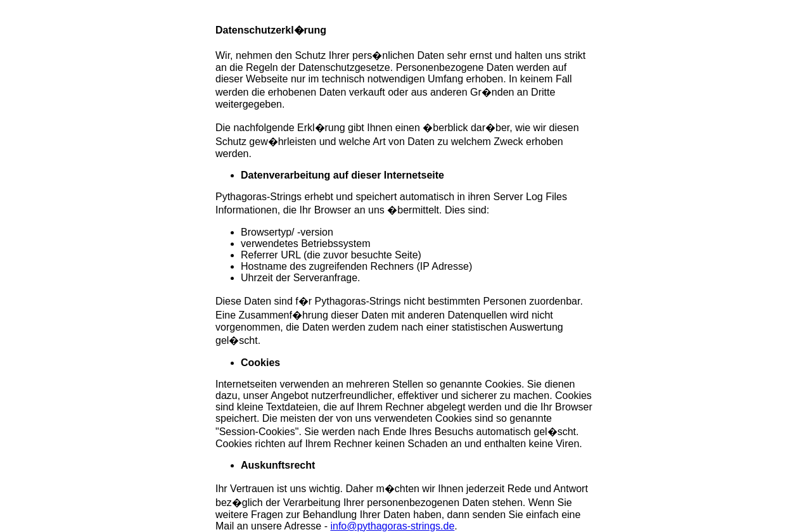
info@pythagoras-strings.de (392, 526)
